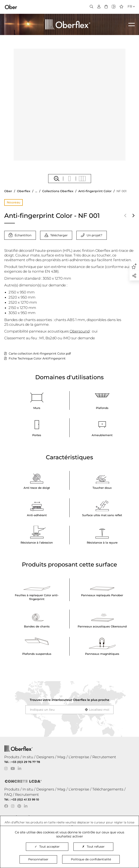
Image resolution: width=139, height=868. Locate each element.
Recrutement (104, 757)
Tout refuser (93, 847)
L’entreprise (79, 757)
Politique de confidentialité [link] (91, 859)
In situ (28, 757)
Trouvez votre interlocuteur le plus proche (69, 700)
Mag (61, 757)
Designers (45, 757)
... (36, 191)
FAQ (8, 795)
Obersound (80, 331)
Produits (12, 757)
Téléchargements (108, 789)
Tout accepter (47, 847)
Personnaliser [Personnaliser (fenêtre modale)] (38, 859)
